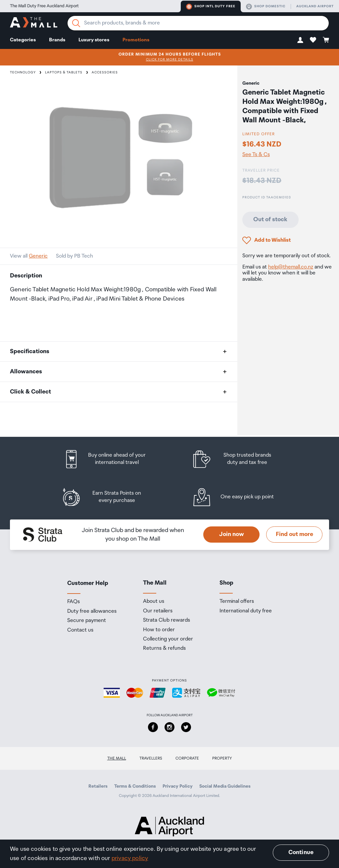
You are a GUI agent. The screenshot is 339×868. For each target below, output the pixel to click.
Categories (23, 40)
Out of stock (270, 220)
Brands (57, 40)
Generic (38, 256)
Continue (301, 852)
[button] (300, 40)
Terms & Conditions (135, 786)
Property (222, 758)
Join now (232, 534)
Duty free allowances (92, 611)
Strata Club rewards (167, 620)
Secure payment (87, 621)
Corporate (187, 758)
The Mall (117, 758)
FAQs (73, 602)
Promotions (136, 40)
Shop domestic (266, 7)
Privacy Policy (178, 786)
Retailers (98, 786)
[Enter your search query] (198, 23)
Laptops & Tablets (64, 72)
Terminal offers (237, 601)
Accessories (105, 72)
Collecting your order (168, 639)
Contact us (80, 630)
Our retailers (158, 611)
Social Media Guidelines (225, 786)
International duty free (246, 611)
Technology (23, 72)
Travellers (151, 758)
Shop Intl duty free (211, 7)
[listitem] (111, 459)
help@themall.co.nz (291, 267)
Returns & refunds (164, 648)
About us (154, 601)
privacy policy (130, 858)
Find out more (294, 534)
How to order (159, 630)
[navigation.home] (34, 23)
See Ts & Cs (256, 155)
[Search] (76, 23)
